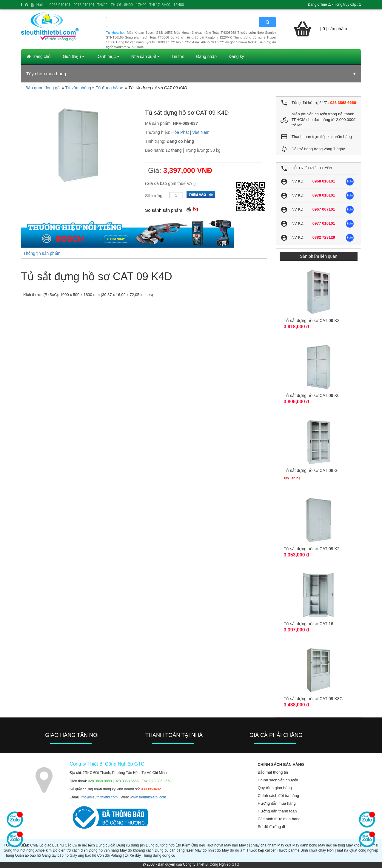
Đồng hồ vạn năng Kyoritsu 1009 (140, 42)
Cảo (68, 845)
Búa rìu (58, 845)
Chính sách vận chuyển (278, 780)
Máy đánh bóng (305, 845)
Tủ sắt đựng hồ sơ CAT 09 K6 (311, 395)
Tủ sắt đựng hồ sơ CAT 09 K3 (311, 320)
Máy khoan (355, 845)
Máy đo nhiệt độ (208, 850)
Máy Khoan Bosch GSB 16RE (150, 33)
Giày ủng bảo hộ (83, 855)
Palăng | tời (120, 855)
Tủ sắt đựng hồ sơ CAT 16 (308, 624)
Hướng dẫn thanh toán (277, 811)
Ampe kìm (43, 850)
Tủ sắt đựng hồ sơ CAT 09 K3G (313, 699)
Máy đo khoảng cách (137, 850)
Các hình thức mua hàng (279, 819)
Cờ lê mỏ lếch (84, 845)
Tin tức (178, 56)
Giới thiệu (73, 56)
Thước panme (288, 850)
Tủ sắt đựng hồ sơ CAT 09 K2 (311, 549)
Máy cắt (245, 845)
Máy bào (231, 845)
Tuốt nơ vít (215, 845)
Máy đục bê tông (332, 845)
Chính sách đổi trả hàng (278, 796)
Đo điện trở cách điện (70, 850)
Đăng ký (236, 56)
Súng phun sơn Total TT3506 (147, 37)
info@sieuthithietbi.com (99, 797)
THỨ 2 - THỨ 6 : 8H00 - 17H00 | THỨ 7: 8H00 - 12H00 (140, 5)
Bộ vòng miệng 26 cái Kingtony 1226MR (201, 37)
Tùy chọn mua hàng (46, 74)
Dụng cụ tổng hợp (160, 845)
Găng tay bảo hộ (55, 855)
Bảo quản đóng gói (43, 88)
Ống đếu (198, 845)
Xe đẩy (135, 855)
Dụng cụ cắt (105, 845)
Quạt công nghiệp (364, 850)
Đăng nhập (206, 56)
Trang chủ (39, 56)
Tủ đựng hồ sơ (109, 88)
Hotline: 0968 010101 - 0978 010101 (66, 5)
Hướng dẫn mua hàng (277, 803)
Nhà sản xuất (145, 56)
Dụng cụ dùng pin (131, 845)
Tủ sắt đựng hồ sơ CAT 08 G (311, 470)
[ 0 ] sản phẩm (334, 29)
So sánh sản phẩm (164, 210)
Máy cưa (284, 845)
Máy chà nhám (265, 845)
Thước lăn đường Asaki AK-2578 (190, 42)
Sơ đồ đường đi (271, 827)
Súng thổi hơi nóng (19, 850)
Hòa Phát (180, 132)
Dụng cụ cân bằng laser (174, 850)
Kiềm (186, 845)
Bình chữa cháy (313, 850)
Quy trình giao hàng (275, 788)
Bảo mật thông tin (273, 772)
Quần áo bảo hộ (28, 855)
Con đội (104, 855)
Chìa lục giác (41, 845)
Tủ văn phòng (78, 88)
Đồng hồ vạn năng (104, 850)
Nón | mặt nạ (338, 850)
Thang (9, 855)
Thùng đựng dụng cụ (158, 855)
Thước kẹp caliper (261, 850)
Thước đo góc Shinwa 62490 (236, 42)
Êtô (178, 845)
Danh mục (108, 56)
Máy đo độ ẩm (234, 850)
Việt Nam (201, 132)
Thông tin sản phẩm (42, 253)
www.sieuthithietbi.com (148, 797)
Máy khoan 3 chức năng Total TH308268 (205, 33)
